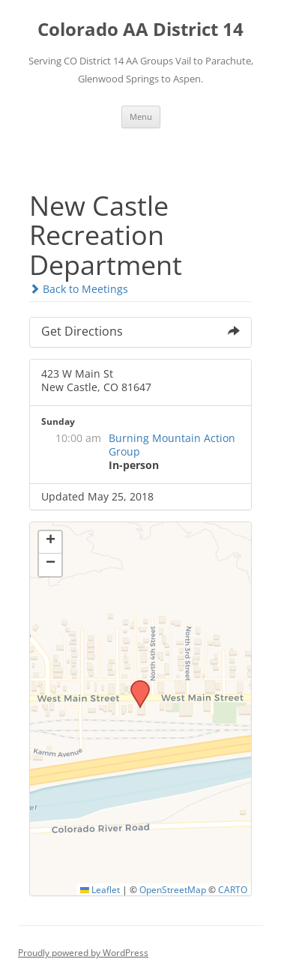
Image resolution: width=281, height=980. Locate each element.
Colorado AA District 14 (140, 30)
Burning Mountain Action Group (172, 445)
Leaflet (100, 889)
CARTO (233, 889)
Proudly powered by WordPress (83, 953)
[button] (135, 685)
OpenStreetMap (173, 889)
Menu (141, 117)
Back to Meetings (79, 289)
